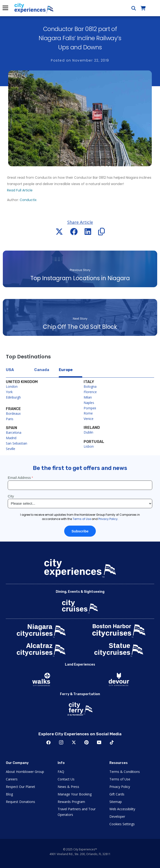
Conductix (28, 200)
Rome (88, 413)
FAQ (61, 772)
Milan (88, 397)
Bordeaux (13, 413)
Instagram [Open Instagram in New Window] (61, 742)
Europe (66, 370)
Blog (9, 794)
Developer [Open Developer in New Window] (117, 816)
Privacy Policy (120, 787)
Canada (42, 370)
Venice (89, 419)
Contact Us (66, 779)
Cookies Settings (122, 824)
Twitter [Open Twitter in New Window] (74, 742)
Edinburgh (13, 397)
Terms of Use (120, 779)
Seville (11, 449)
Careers (12, 779)
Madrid (11, 438)
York (9, 392)
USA (10, 370)
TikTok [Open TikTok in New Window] (112, 742)
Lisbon (89, 446)
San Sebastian (17, 443)
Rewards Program (71, 802)
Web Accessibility (122, 809)
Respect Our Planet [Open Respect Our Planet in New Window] (20, 787)
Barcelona (14, 432)
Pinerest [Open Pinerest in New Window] (86, 742)
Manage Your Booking (75, 794)
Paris (10, 419)
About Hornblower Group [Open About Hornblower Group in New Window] (25, 772)
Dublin (88, 432)
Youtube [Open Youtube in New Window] (99, 742)
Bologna (90, 386)
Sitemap (116, 802)
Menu (5, 8)
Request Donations (20, 802)
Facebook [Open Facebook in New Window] (48, 742)
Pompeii (90, 408)
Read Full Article (20, 190)
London (12, 386)
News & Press (68, 787)
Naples (89, 403)
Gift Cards (117, 794)
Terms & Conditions (125, 772)
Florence (90, 392)
